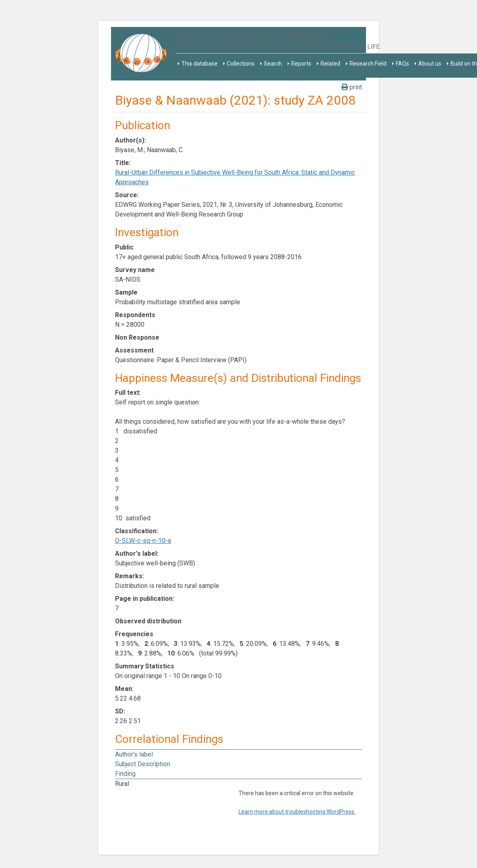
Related (330, 64)
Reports (301, 64)
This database (199, 64)
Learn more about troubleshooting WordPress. (297, 812)
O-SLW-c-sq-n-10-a (143, 541)
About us (430, 64)
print (352, 87)
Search (273, 64)
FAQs (402, 64)
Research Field (368, 64)
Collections (241, 64)
